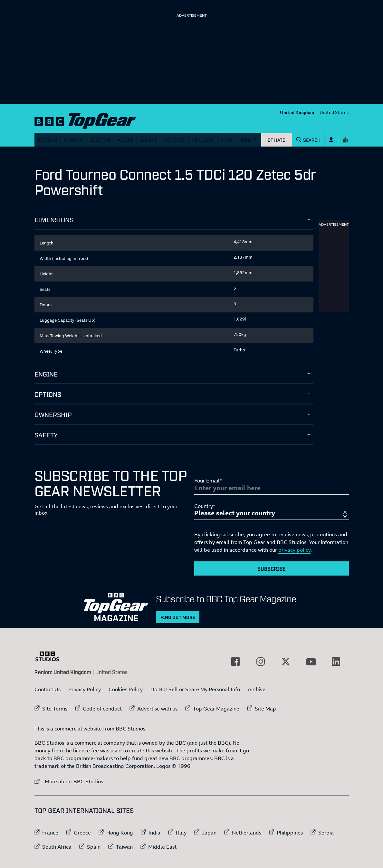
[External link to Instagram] (261, 662)
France (50, 833)
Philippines (290, 833)
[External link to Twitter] (286, 662)
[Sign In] (331, 140)
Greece (82, 833)
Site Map (265, 709)
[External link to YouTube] (311, 662)
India (154, 833)
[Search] (308, 140)
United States (334, 112)
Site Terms (55, 709)
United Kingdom (297, 112)
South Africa (57, 847)
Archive (257, 689)
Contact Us (48, 689)
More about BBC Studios (69, 781)
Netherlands (247, 833)
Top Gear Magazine (216, 709)
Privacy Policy (85, 689)
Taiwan (124, 847)
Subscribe (272, 568)
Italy (181, 833)
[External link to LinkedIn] (336, 662)
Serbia (326, 833)
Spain (94, 847)
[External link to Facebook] (235, 662)
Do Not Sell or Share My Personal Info (195, 689)
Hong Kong (120, 833)
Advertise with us (157, 709)
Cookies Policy (126, 689)
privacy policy (294, 550)
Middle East (162, 847)
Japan (209, 833)
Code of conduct (102, 709)
